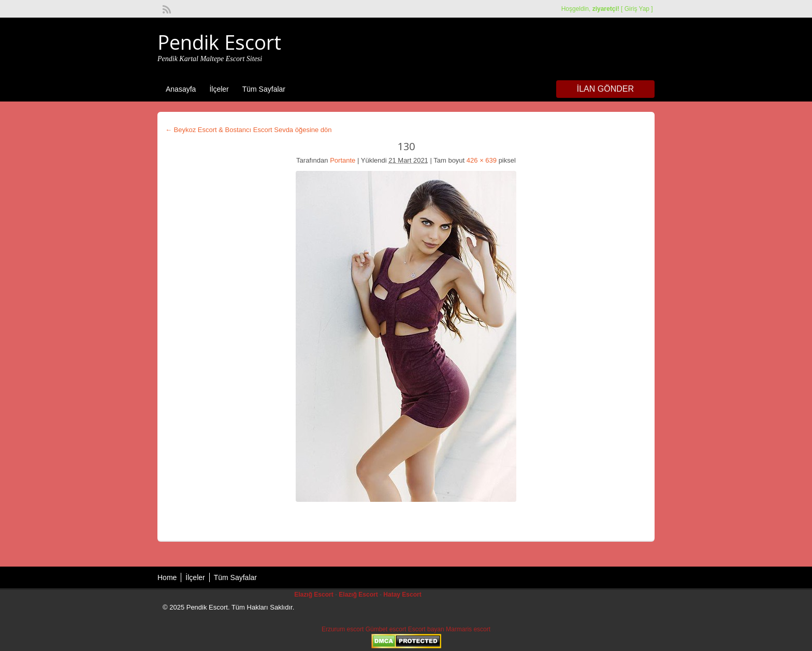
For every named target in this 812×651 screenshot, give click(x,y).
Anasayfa (181, 89)
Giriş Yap (637, 9)
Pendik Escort (219, 42)
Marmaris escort (468, 629)
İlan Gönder (605, 89)
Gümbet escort (386, 629)
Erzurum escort (343, 629)
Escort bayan (426, 629)
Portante (343, 160)
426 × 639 (482, 160)
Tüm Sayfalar (264, 89)
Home (167, 577)
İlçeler (219, 89)
